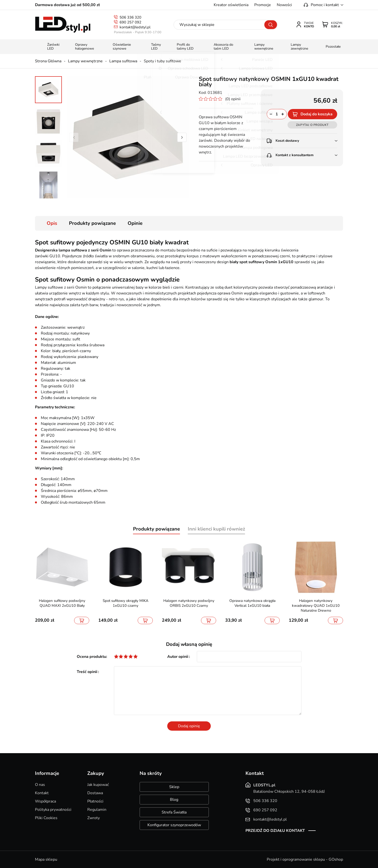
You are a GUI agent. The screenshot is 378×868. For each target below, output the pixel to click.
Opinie (135, 223)
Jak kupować (98, 785)
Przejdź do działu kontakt (275, 831)
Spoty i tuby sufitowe (162, 61)
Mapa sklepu (46, 859)
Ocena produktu (91, 657)
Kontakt (42, 793)
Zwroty (94, 818)
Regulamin (97, 810)
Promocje (263, 5)
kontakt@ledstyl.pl (135, 27)
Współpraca (45, 801)
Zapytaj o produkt (312, 125)
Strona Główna (48, 61)
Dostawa (95, 793)
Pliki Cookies (46, 818)
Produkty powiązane (92, 223)
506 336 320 (130, 17)
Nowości (284, 5)
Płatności (95, 801)
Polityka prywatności (53, 810)
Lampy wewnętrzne (85, 61)
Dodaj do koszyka (317, 114)
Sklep (174, 787)
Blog (174, 800)
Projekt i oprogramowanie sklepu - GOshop (305, 859)
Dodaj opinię (189, 726)
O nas (40, 785)
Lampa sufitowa (123, 61)
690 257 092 (130, 22)
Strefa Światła (174, 812)
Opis (52, 223)
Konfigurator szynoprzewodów (174, 825)
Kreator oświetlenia (231, 5)
